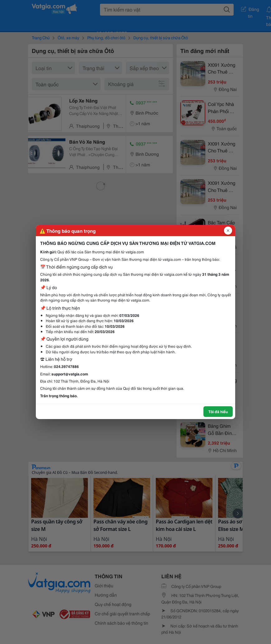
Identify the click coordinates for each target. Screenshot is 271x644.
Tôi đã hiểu (218, 411)
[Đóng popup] (228, 231)
